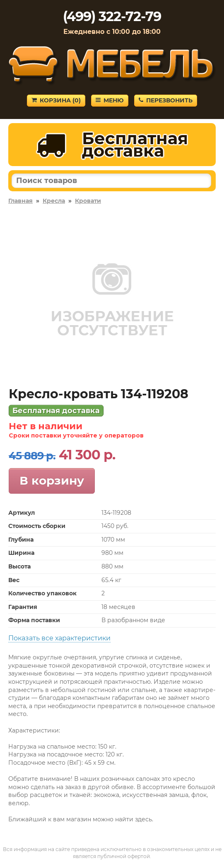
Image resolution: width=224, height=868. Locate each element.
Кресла (54, 201)
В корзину (52, 480)
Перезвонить (166, 100)
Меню (110, 100)
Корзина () (56, 100)
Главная (20, 201)
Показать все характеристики (59, 638)
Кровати (88, 201)
